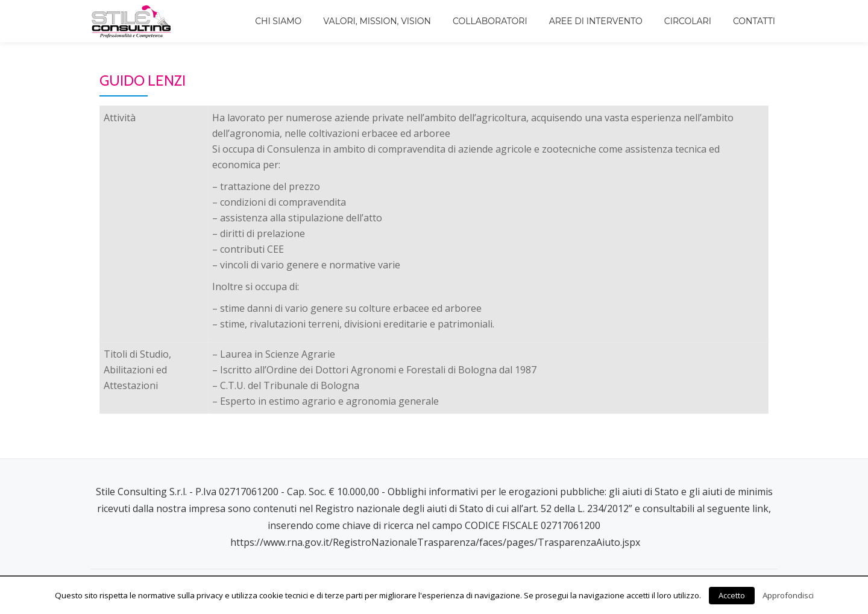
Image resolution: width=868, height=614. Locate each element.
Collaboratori (490, 21)
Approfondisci (788, 595)
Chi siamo (278, 21)
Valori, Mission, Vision (377, 21)
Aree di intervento (596, 21)
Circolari (688, 21)
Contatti (754, 21)
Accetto (732, 595)
